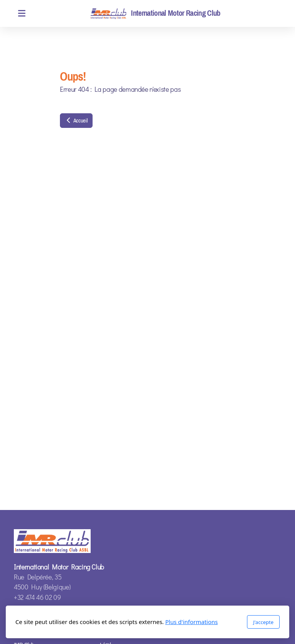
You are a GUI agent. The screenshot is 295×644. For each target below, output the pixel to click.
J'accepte (263, 622)
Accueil (76, 121)
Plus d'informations (191, 622)
